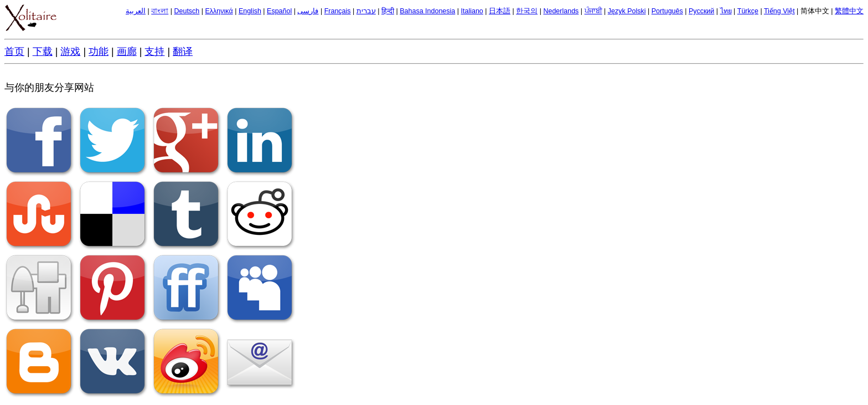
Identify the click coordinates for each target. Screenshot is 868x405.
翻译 (183, 52)
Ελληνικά (219, 11)
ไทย (726, 11)
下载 (43, 52)
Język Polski (627, 11)
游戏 (70, 52)
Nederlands (561, 11)
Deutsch (187, 11)
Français (338, 11)
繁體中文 (849, 11)
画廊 (127, 52)
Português (667, 11)
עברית (366, 11)
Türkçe (748, 11)
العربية (136, 11)
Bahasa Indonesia (427, 11)
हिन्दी (388, 11)
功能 (99, 52)
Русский (701, 11)
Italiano (472, 11)
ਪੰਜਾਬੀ (593, 11)
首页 (14, 52)
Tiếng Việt (779, 11)
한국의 (527, 11)
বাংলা (160, 11)
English (250, 11)
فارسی (308, 11)
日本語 (500, 11)
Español (279, 11)
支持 (154, 52)
